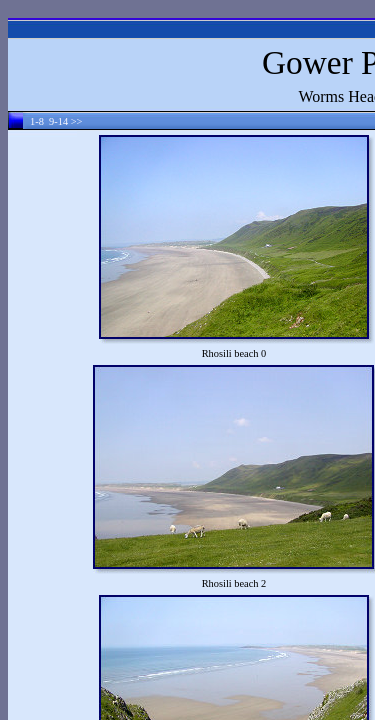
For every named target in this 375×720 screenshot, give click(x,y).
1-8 (37, 121)
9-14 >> (65, 121)
